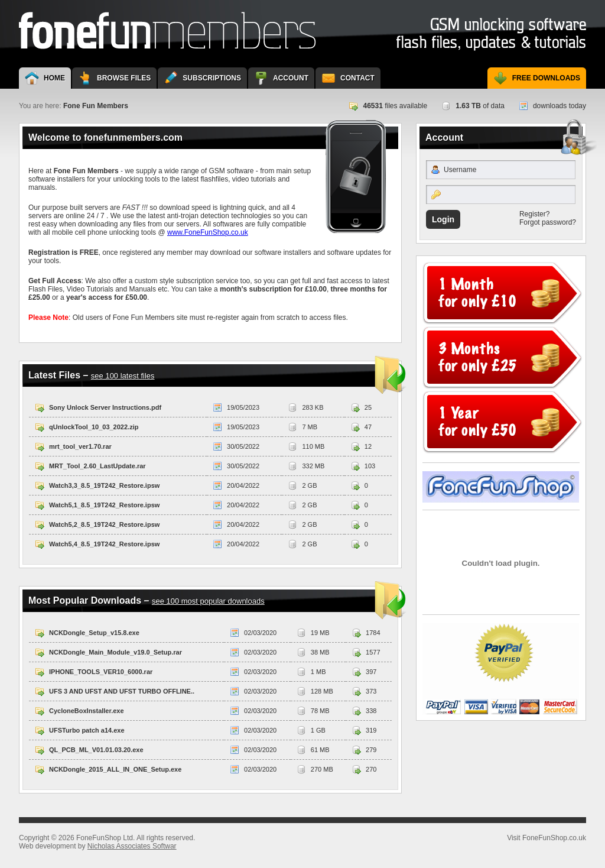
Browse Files (124, 78)
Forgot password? (548, 222)
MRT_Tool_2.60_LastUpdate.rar (97, 466)
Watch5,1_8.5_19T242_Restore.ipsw (104, 505)
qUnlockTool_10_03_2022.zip (94, 427)
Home (54, 78)
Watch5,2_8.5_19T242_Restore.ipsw (104, 524)
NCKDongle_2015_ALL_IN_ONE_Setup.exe (115, 769)
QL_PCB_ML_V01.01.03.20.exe (96, 750)
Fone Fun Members (167, 30)
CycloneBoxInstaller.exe (87, 711)
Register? (534, 214)
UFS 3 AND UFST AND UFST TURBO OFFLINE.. (122, 691)
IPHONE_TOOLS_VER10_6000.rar (101, 672)
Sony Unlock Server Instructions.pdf (105, 407)
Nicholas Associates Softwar (132, 846)
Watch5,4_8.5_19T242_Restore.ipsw (104, 544)
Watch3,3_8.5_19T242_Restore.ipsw (104, 485)
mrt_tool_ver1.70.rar (80, 446)
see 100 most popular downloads (208, 601)
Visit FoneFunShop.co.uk (501, 487)
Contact (357, 78)
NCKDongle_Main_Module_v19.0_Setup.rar (116, 652)
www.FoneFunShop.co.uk (208, 232)
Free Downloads (546, 78)
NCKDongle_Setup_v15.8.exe (94, 633)
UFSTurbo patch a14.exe (87, 730)
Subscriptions (212, 78)
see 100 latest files (123, 376)
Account (291, 78)
